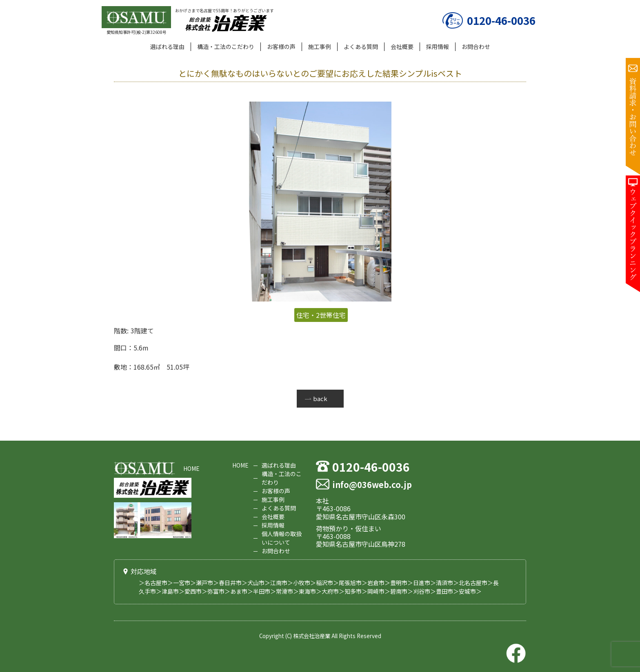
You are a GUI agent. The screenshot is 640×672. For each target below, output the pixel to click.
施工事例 (320, 47)
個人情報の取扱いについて (282, 538)
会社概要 (402, 47)
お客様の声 (281, 47)
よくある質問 (361, 47)
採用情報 (438, 47)
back (320, 398)
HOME (191, 468)
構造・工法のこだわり (226, 47)
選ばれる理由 (167, 47)
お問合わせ (476, 47)
